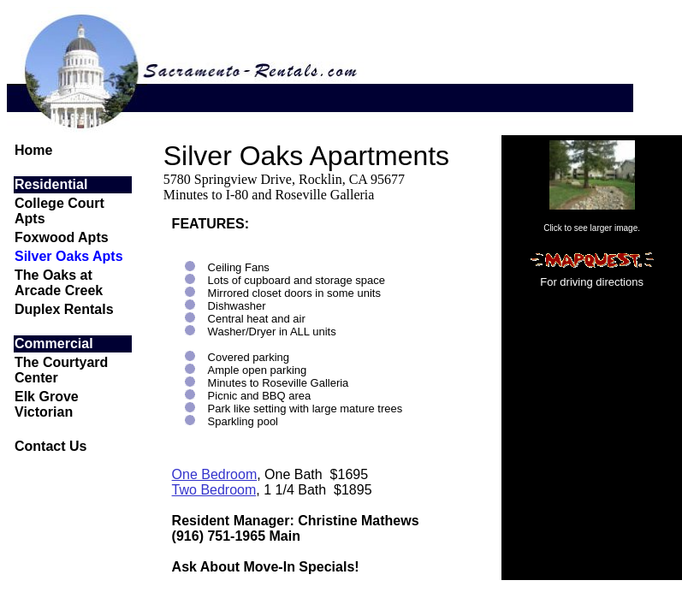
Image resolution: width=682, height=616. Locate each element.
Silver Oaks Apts (69, 256)
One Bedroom (215, 474)
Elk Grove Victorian (47, 404)
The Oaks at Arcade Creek (59, 283)
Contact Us (50, 446)
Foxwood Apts (62, 237)
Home (33, 150)
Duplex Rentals (64, 309)
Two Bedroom (214, 490)
